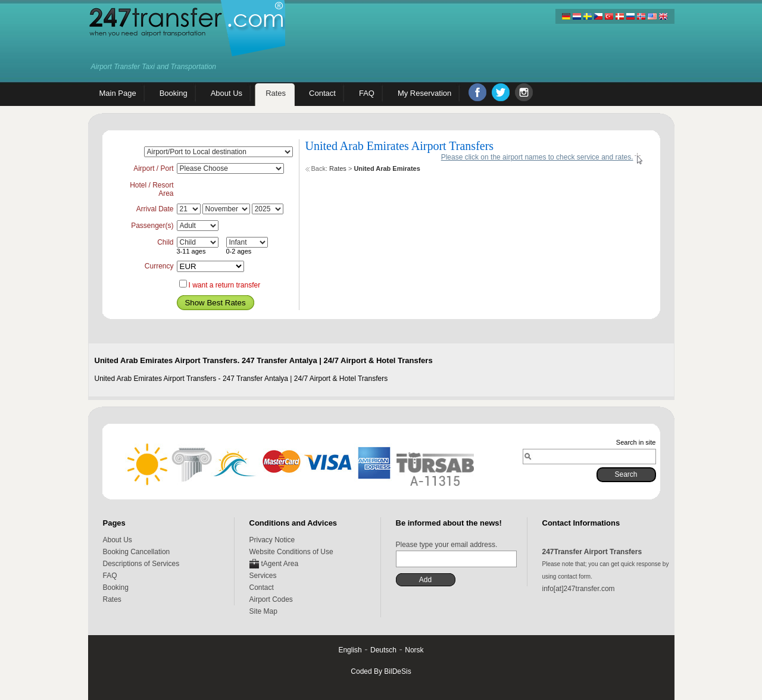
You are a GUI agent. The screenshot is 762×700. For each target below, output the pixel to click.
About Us (118, 540)
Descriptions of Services (141, 564)
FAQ (110, 576)
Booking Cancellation (137, 552)
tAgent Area (280, 564)
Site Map (263, 611)
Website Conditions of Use (291, 552)
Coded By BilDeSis (381, 671)
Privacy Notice (272, 540)
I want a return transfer (225, 285)
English (350, 650)
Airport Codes (271, 599)
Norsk (414, 650)
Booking (116, 587)
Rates (338, 168)
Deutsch (383, 650)
